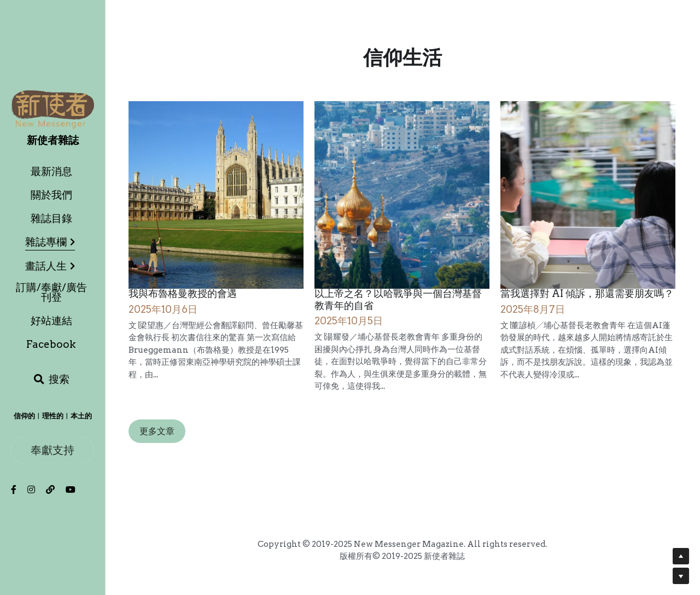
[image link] (52, 109)
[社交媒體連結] (14, 489)
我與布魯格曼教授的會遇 (183, 294)
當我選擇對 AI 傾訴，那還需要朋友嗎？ (587, 294)
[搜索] (51, 380)
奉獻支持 (52, 450)
